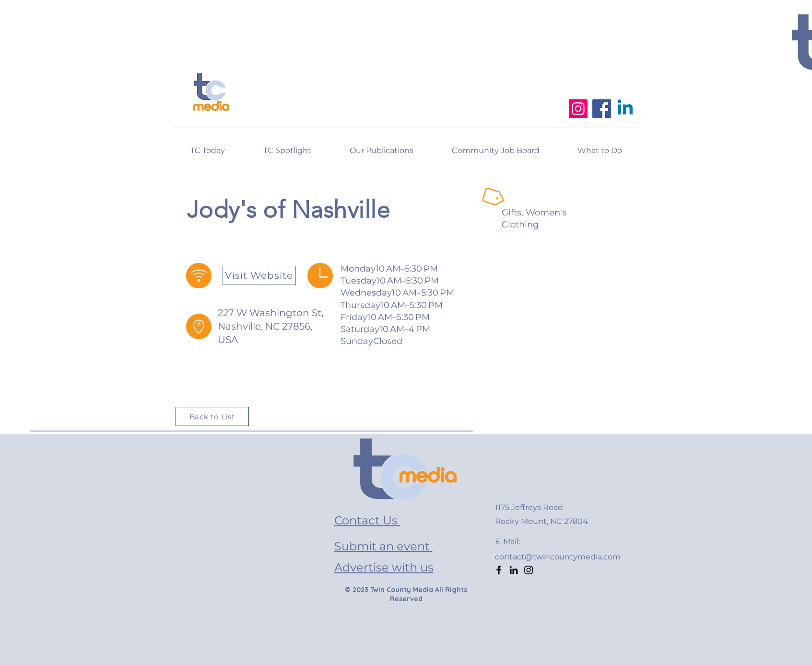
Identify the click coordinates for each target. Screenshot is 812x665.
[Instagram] (578, 109)
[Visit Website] (259, 275)
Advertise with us (384, 567)
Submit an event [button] (383, 546)
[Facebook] (602, 109)
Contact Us (367, 520)
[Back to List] (212, 416)
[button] (600, 146)
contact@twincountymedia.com (558, 557)
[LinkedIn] (514, 570)
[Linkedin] (625, 109)
